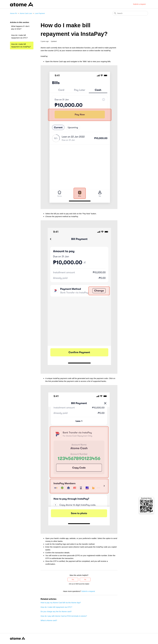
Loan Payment (40, 13)
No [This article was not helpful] (85, 580)
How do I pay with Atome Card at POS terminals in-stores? (64, 616)
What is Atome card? (49, 620)
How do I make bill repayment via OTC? (19, 37)
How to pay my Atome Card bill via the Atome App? (61, 603)
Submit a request (139, 4)
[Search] (130, 13)
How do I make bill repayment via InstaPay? (21, 45)
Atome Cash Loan (26, 13)
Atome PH (14, 13)
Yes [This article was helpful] (73, 580)
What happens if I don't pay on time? (20, 28)
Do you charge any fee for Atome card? (56, 611)
